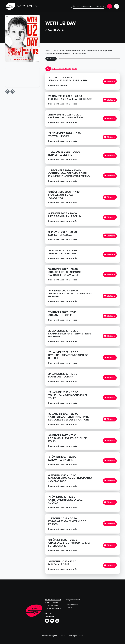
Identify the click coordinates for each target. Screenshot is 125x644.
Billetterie (110, 81)
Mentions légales (50, 636)
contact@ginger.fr (53, 608)
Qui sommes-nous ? (72, 606)
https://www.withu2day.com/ (64, 69)
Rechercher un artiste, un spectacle (89, 6)
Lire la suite (51, 59)
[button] (7, 92)
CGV (63, 636)
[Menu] (117, 6)
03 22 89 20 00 (52, 605)
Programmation (73, 600)
